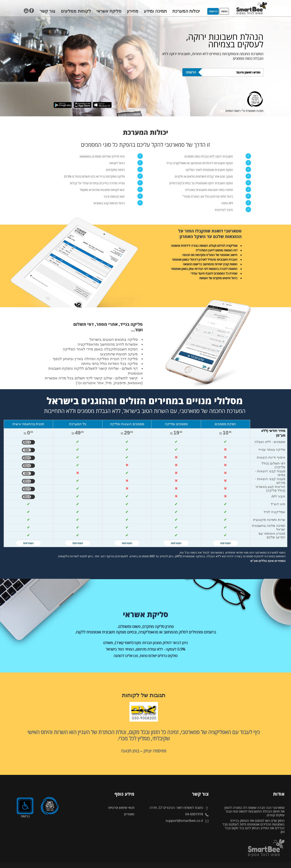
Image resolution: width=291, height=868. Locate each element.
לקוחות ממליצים (76, 11)
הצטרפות (225, 543)
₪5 (27, 473)
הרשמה (213, 11)
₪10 (27, 481)
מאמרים (129, 814)
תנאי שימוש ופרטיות (121, 808)
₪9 (27, 450)
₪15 (27, 442)
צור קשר (48, 11)
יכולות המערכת (186, 11)
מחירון (133, 11)
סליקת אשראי (109, 11)
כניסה (224, 11)
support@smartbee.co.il (184, 821)
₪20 (27, 458)
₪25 (27, 489)
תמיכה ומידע (155, 11)
